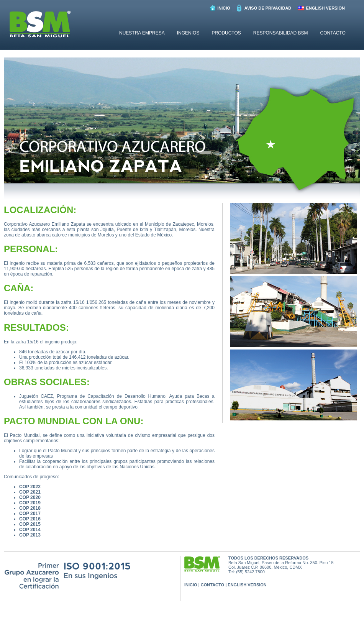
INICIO (224, 8)
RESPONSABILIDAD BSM (281, 33)
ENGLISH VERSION (325, 8)
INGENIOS (188, 33)
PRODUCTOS (226, 33)
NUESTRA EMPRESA (142, 33)
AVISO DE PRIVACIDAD (268, 8)
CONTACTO (333, 33)
